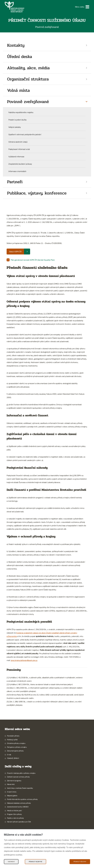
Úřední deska (20, 57)
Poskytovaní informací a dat (19, 149)
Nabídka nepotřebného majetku (21, 112)
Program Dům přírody (14, 814)
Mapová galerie (12, 796)
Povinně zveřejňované (28, 102)
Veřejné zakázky (15, 127)
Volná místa (18, 90)
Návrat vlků (11, 784)
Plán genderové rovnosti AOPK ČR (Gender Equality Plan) (33, 260)
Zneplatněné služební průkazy (20, 164)
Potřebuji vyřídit (12, 740)
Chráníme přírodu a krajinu (16, 743)
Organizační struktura (28, 79)
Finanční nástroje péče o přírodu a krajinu (21, 773)
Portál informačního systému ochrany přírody (22, 799)
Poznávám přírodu (13, 736)
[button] (82, 7)
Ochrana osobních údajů (18, 142)
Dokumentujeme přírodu (15, 751)
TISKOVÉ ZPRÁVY (13, 758)
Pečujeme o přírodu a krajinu (17, 747)
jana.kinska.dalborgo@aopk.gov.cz (24, 660)
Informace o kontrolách (17, 171)
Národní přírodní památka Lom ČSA (19, 822)
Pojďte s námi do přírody (15, 818)
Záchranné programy (14, 781)
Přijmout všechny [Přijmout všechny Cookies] (80, 862)
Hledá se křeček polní (14, 811)
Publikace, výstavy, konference (37, 193)
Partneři (15, 182)
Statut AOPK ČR (15, 252)
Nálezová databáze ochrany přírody (19, 803)
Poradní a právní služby (18, 120)
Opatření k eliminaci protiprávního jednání (25, 134)
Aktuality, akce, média (28, 68)
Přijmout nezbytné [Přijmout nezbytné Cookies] (35, 862)
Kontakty (16, 45)
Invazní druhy (12, 792)
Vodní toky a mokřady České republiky (20, 788)
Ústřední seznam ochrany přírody (18, 777)
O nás (9, 755)
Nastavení (11, 862)
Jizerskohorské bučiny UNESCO (18, 807)
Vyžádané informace (16, 157)
